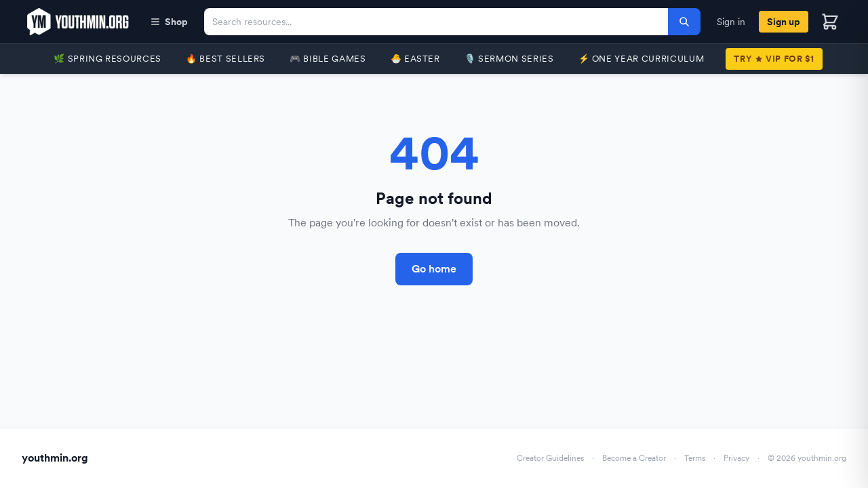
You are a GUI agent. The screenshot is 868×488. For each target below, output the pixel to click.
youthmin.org (55, 458)
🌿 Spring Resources (107, 59)
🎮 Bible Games (328, 59)
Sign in (731, 22)
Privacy (736, 458)
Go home (434, 269)
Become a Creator (634, 458)
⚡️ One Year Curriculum (642, 59)
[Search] (684, 22)
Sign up (784, 22)
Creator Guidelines (550, 458)
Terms (695, 458)
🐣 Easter (415, 59)
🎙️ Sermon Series (509, 59)
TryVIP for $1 (774, 59)
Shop (169, 22)
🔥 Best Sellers (225, 59)
